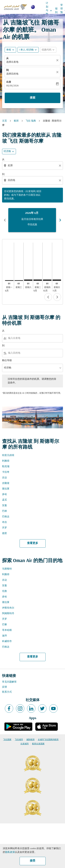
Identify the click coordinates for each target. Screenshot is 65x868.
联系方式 (7, 692)
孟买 (5, 500)
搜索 (33, 98)
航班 (16, 121)
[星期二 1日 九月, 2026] (38, 280)
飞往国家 (7, 740)
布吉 (5, 522)
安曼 (5, 506)
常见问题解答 (9, 682)
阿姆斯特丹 (8, 614)
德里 (5, 533)
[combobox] (33, 166)
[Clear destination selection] (60, 180)
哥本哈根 (7, 630)
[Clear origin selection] (60, 166)
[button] (28, 50)
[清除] (58, 60)
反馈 (5, 687)
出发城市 (25, 744)
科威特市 (7, 641)
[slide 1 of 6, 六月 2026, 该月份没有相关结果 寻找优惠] (32, 220)
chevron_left (48, 297)
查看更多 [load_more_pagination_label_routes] (33, 543)
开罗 (5, 528)
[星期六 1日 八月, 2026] (28, 280)
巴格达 (6, 517)
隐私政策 (10, 852)
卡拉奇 (6, 472)
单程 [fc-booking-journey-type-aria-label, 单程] (9, 50)
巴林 (5, 511)
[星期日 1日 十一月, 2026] (57, 280)
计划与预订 (50, 11)
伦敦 (5, 591)
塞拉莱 (6, 489)
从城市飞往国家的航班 (48, 740)
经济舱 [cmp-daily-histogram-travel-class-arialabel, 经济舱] (7, 151)
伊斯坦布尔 (8, 608)
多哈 (5, 494)
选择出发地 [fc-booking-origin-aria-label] (12, 62)
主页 (5, 121)
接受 (33, 861)
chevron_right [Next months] (60, 220)
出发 (9, 82)
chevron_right (57, 297)
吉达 (5, 478)
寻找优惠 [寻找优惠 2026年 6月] (32, 225)
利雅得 (6, 461)
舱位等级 (7, 361)
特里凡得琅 (8, 455)
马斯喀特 (7, 569)
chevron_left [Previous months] (5, 220)
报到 (56, 11)
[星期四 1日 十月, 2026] (47, 280)
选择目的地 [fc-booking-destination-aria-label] (12, 74)
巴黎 (5, 625)
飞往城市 (19, 740)
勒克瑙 (6, 467)
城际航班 (31, 740)
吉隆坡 (6, 483)
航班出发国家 (38, 744)
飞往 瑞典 (31, 121)
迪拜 (5, 636)
